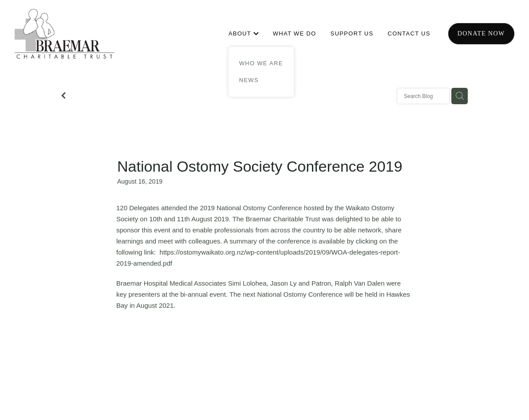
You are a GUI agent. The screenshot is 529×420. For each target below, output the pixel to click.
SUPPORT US (352, 33)
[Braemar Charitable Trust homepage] (65, 34)
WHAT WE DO (295, 33)
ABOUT (244, 33)
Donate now (481, 33)
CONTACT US (409, 33)
